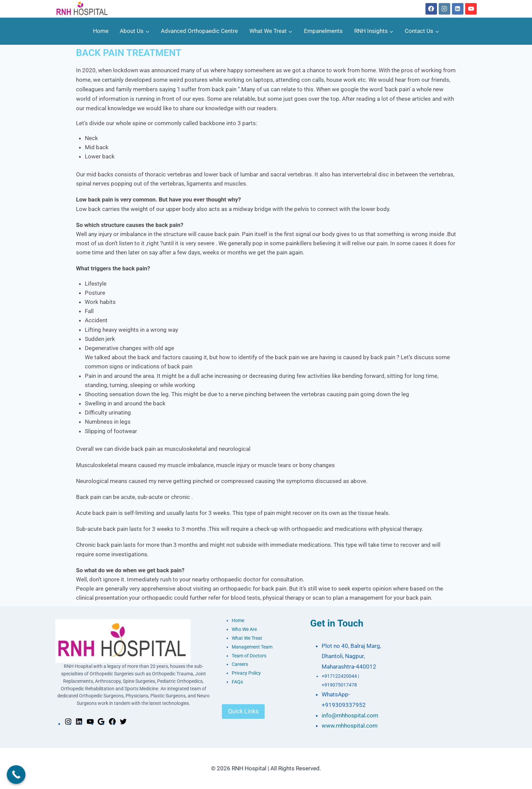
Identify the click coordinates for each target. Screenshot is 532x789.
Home (101, 31)
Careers (240, 664)
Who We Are (244, 629)
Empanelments (323, 31)
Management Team (252, 647)
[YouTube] (471, 9)
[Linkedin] (458, 9)
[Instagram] (444, 9)
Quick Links (243, 711)
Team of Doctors (249, 656)
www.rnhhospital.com (350, 726)
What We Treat (247, 638)
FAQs (237, 682)
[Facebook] (431, 9)
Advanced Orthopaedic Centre (199, 31)
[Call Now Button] (16, 775)
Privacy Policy (246, 673)
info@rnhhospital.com (350, 715)
